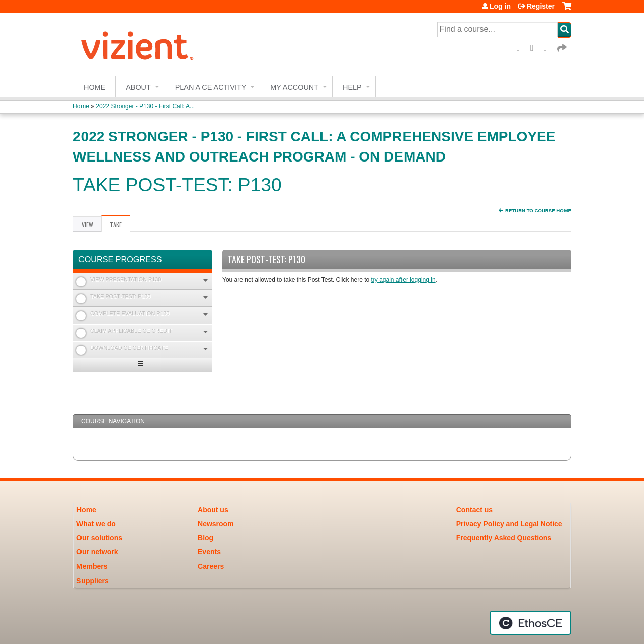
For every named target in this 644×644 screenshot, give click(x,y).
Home (94, 87)
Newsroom (216, 524)
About (138, 87)
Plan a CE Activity (211, 87)
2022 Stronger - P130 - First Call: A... (145, 106)
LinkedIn (549, 48)
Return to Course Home (538, 211)
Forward (562, 48)
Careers (211, 566)
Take (120, 226)
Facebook (522, 48)
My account (294, 87)
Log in (500, 6)
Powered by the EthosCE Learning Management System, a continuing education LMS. (530, 623)
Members (92, 566)
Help (352, 87)
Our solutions (99, 538)
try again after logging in (404, 280)
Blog (206, 538)
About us (213, 510)
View (87, 225)
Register (541, 6)
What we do (96, 524)
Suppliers (93, 581)
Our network (97, 552)
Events (209, 552)
